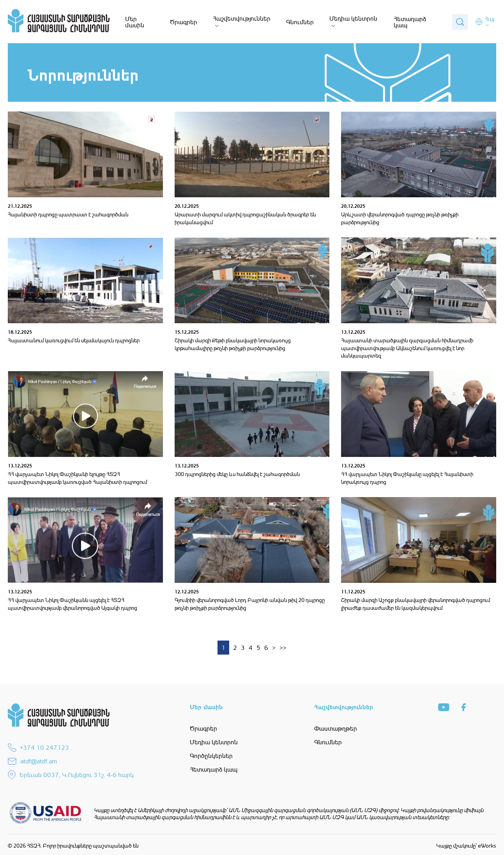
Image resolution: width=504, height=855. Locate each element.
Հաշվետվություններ (242, 18)
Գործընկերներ (211, 756)
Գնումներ (300, 22)
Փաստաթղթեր (336, 728)
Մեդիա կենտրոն (353, 18)
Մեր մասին (135, 22)
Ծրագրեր (184, 22)
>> (283, 648)
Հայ (489, 19)
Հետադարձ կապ (410, 22)
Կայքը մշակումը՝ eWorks (466, 845)
